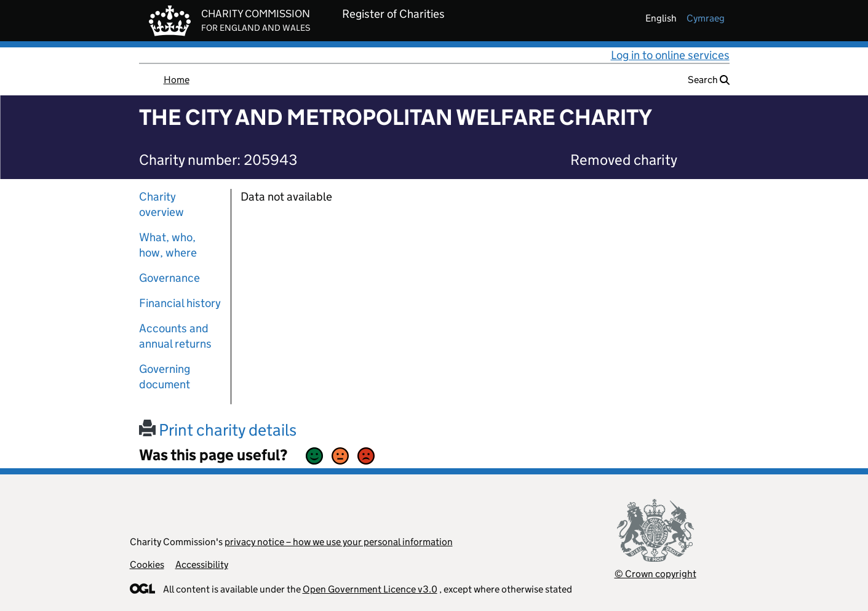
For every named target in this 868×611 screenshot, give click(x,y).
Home (177, 80)
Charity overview (161, 204)
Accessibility (202, 565)
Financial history (180, 303)
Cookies (147, 565)
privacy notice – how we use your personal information (339, 542)
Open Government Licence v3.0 (370, 589)
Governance (169, 278)
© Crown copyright (655, 574)
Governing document (165, 377)
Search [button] (709, 80)
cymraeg (706, 18)
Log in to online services (670, 55)
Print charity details (218, 430)
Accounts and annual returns (175, 336)
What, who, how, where (168, 245)
